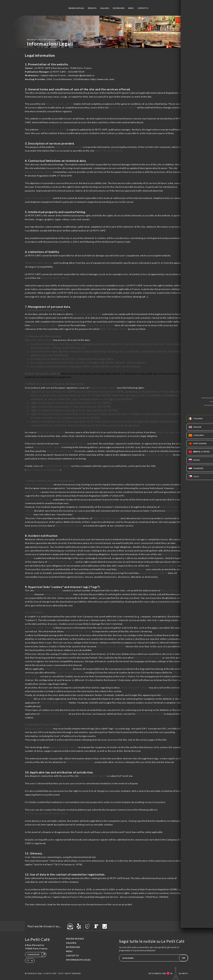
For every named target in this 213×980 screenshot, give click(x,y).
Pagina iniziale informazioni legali (46, 39)
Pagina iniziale (76, 8)
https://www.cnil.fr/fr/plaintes (43, 470)
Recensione (119, 8)
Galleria (105, 8)
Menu (131, 8)
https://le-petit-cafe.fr (59, 104)
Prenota (92, 8)
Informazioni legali (78, 960)
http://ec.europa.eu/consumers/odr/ (46, 813)
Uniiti (185, 973)
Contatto (143, 8)
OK (183, 958)
